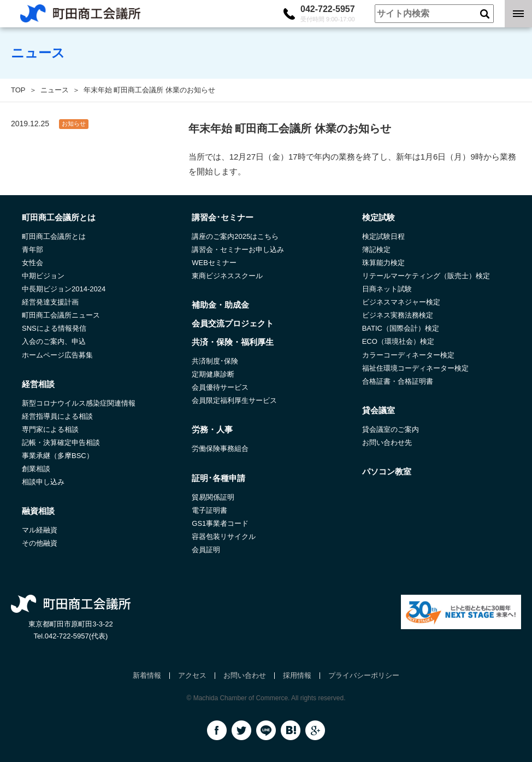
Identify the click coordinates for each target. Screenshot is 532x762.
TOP (18, 90)
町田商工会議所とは (54, 236)
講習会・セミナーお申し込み (238, 250)
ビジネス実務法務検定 (398, 315)
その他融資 (40, 543)
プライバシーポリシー (364, 675)
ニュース (55, 90)
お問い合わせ (245, 675)
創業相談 (36, 469)
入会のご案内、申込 (54, 341)
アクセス (192, 675)
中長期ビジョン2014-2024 (64, 289)
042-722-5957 (328, 14)
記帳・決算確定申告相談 (61, 442)
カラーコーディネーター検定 (408, 355)
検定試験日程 (383, 236)
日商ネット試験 (387, 289)
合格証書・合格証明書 (398, 381)
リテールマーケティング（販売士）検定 (426, 276)
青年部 (32, 250)
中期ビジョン (43, 276)
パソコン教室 (387, 471)
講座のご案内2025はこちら (235, 236)
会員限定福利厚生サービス (234, 400)
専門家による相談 (50, 429)
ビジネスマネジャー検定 (401, 302)
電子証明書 (209, 510)
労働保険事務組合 (220, 449)
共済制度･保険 (215, 361)
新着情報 (147, 675)
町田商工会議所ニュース (61, 315)
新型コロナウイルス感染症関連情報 (79, 403)
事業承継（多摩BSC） (58, 456)
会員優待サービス (220, 387)
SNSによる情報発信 (54, 328)
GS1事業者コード (220, 523)
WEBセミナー (214, 263)
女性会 (32, 263)
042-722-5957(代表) (76, 636)
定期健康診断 (213, 374)
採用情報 (297, 675)
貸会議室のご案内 (391, 429)
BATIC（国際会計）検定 (401, 328)
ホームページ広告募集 (57, 355)
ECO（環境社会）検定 (398, 341)
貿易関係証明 (213, 497)
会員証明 (206, 550)
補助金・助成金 (220, 305)
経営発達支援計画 (50, 302)
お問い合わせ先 (387, 442)
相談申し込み (43, 482)
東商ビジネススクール (227, 276)
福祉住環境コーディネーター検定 (415, 368)
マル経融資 (40, 530)
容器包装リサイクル (224, 537)
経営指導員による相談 (57, 416)
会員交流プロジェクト (233, 323)
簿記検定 (376, 250)
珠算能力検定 (383, 263)
